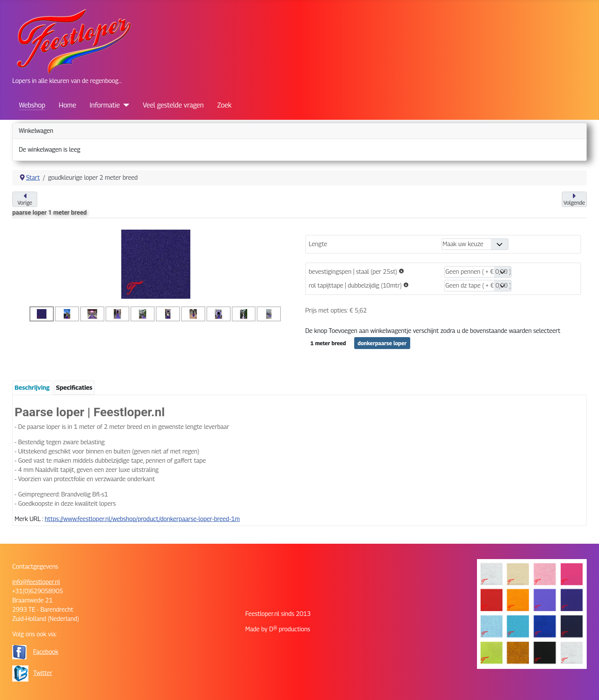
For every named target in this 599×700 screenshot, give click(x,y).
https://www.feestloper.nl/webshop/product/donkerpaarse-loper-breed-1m (142, 519)
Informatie (105, 105)
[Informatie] (125, 105)
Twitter (43, 673)
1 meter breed (328, 343)
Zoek (224, 105)
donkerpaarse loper (382, 343)
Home (67, 105)
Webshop (32, 105)
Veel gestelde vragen (173, 105)
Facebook (46, 652)
